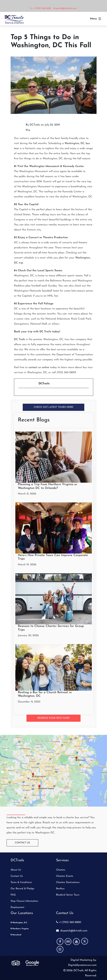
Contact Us (22, 843)
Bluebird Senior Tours (68, 895)
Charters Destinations (68, 882)
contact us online (39, 367)
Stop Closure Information (24, 901)
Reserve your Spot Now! (54, 718)
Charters (61, 870)
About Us (16, 870)
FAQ (13, 895)
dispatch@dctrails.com (72, 931)
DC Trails (20, 339)
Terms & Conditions (21, 882)
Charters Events (65, 876)
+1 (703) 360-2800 (69, 922)
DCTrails (35, 125)
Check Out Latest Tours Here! (54, 407)
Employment (17, 907)
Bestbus (60, 889)
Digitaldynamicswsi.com (82, 965)
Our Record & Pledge (22, 889)
